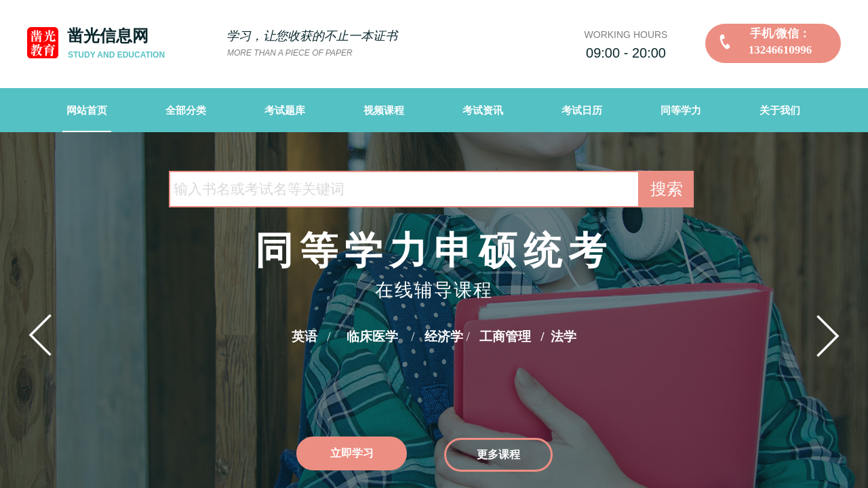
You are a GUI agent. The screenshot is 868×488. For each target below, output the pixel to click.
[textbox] (404, 189)
